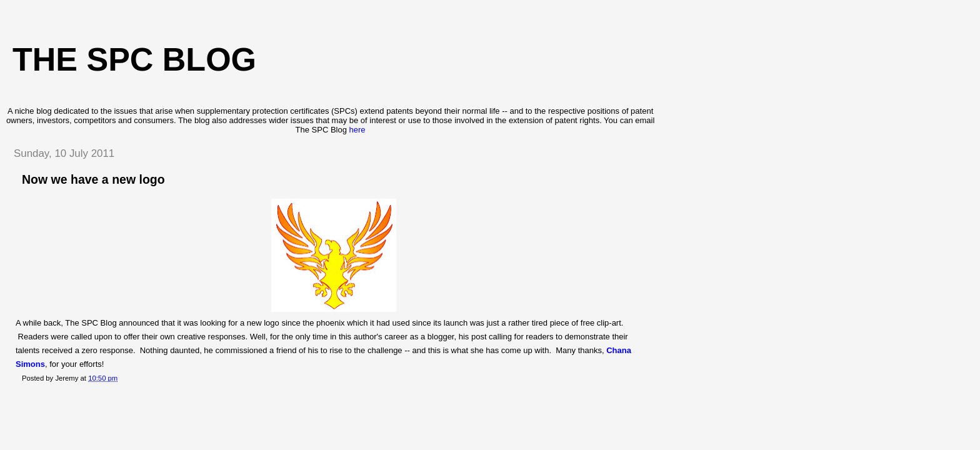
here (357, 130)
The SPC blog (134, 59)
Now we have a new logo (93, 179)
